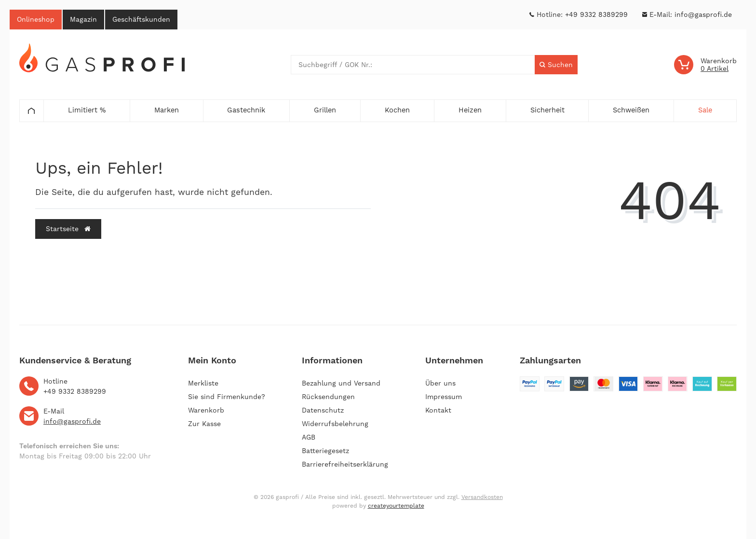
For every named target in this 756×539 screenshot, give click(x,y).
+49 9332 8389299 (596, 14)
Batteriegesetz (325, 451)
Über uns (440, 383)
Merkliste (203, 383)
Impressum (444, 397)
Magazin (83, 19)
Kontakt (438, 410)
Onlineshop (36, 19)
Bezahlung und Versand (341, 383)
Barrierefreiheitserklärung (345, 464)
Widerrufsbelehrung (335, 424)
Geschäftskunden (141, 19)
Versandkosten (482, 497)
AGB (309, 437)
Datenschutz (323, 410)
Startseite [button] (68, 229)
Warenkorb (206, 410)
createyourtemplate (396, 506)
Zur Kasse (204, 424)
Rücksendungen (328, 397)
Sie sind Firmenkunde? (227, 397)
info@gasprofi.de (703, 14)
